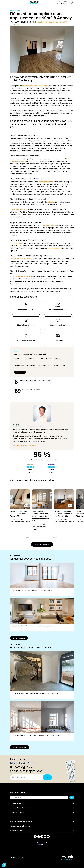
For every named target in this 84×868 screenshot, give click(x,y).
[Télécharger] (47, 777)
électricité (33, 161)
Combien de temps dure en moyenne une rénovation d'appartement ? (42, 365)
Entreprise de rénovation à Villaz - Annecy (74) (52, 22)
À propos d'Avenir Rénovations (21, 821)
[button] (56, 537)
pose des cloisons (19, 210)
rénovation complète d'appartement (35, 86)
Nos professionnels (17, 831)
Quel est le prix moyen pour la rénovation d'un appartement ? (42, 359)
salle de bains (17, 243)
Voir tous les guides (19, 638)
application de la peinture (21, 259)
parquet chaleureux (55, 248)
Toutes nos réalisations (42, 544)
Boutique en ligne (16, 803)
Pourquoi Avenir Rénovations (20, 808)
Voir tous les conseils (20, 747)
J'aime (17, 25)
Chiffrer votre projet (17, 812)
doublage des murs (46, 182)
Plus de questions (20, 372)
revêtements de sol (50, 225)
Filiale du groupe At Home (18, 857)
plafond (50, 202)
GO (72, 798)
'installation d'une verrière (24, 276)
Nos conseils (15, 817)
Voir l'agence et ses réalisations (24, 446)
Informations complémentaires (21, 826)
